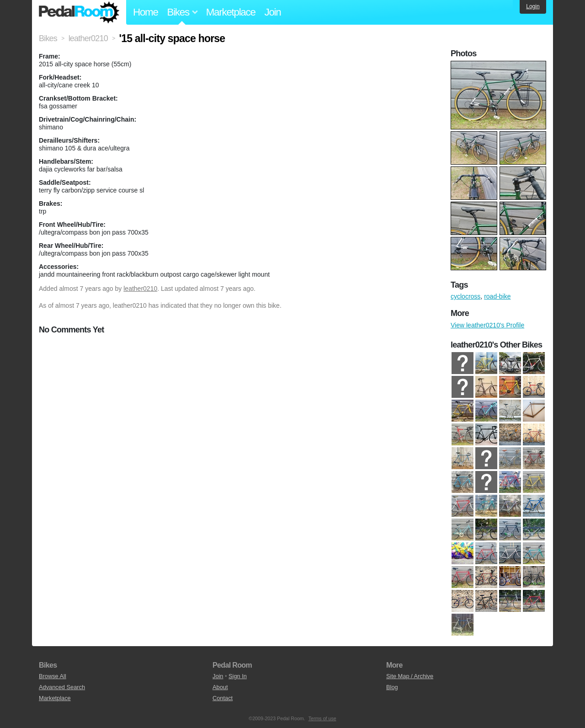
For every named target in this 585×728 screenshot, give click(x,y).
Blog (392, 687)
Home (146, 12)
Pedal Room (79, 12)
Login (533, 6)
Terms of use (322, 718)
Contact (223, 698)
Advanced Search (62, 687)
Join (273, 12)
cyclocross (465, 296)
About (220, 687)
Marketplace (231, 12)
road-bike (497, 296)
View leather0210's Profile (487, 325)
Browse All (53, 676)
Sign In (238, 676)
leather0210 (140, 289)
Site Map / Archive (410, 676)
